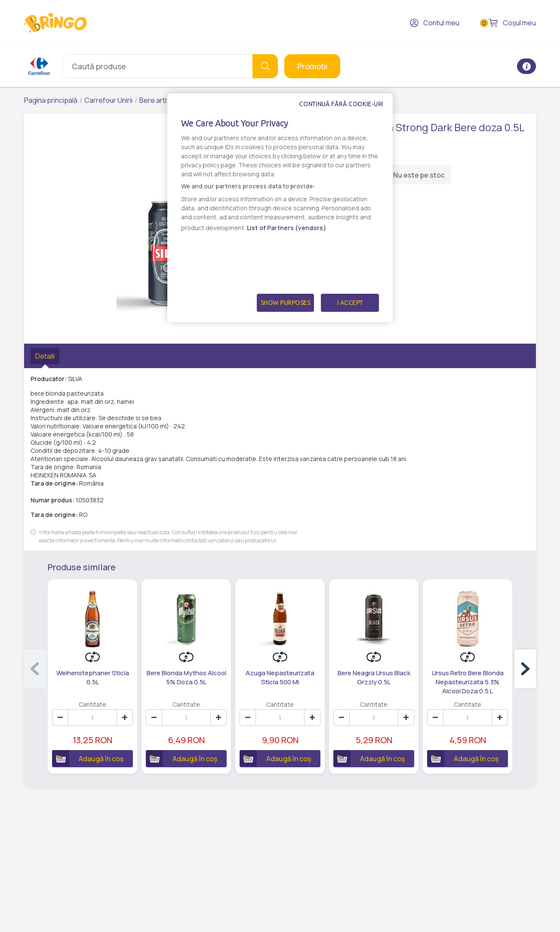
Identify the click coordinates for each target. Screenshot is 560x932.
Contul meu (434, 23)
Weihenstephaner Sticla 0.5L (93, 677)
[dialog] (280, 208)
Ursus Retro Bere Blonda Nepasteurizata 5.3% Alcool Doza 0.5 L (468, 682)
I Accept (350, 303)
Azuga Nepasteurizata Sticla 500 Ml (280, 677)
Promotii (312, 66)
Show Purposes (286, 303)
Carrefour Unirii (108, 100)
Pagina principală (51, 100)
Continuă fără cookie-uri (341, 104)
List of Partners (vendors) (287, 228)
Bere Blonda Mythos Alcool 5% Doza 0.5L (186, 677)
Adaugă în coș (88, 758)
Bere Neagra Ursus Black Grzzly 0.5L (374, 677)
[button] (525, 669)
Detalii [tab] (45, 356)
